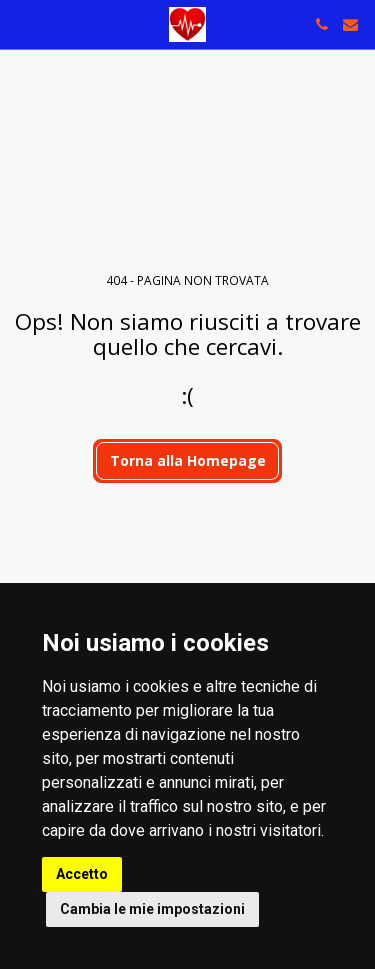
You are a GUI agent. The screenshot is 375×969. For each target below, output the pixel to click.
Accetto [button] (82, 874)
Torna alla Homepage (188, 460)
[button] (22, 23)
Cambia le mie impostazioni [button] (152, 909)
